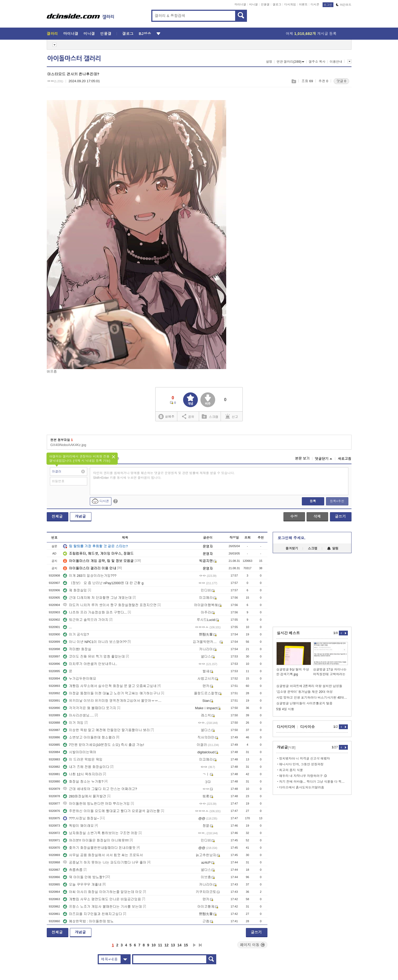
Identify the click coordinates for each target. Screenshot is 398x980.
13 (173, 945)
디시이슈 (308, 727)
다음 (194, 945)
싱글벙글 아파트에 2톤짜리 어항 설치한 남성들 (309, 686)
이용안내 (336, 62)
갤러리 (52, 34)
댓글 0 (341, 81)
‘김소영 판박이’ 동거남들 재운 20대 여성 (305, 692)
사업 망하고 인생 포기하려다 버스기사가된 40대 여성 (312, 698)
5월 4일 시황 (285, 709)
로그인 (328, 5)
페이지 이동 (252, 945)
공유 (188, 416)
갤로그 (277, 4)
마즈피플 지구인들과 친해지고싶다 (92, 914)
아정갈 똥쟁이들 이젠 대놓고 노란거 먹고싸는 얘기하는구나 (112, 693)
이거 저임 (73, 723)
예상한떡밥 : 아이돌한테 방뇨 (88, 921)
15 (186, 945)
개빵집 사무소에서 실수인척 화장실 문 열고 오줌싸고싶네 (110, 686)
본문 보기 (302, 458)
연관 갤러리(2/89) (291, 62)
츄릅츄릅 (73, 870)
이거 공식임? (76, 634)
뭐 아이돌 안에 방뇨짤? (84, 877)
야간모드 (344, 5)
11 (160, 945)
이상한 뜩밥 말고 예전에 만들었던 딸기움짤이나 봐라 (106, 730)
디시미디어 (286, 727)
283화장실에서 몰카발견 (85, 796)
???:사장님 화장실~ (81, 818)
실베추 (166, 417)
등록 (313, 501)
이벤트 (303, 4)
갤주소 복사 (317, 62)
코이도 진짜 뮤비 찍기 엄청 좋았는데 (94, 657)
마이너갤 (240, 4)
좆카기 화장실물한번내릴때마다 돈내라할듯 (99, 848)
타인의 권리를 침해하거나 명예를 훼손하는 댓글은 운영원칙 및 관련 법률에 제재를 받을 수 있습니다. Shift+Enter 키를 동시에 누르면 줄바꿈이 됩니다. (164, 475)
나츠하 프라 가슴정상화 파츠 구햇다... (95, 612)
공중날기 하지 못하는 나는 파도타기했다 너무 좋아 (105, 862)
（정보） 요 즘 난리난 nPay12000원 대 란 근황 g (103, 583)
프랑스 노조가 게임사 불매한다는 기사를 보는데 (102, 907)
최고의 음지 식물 (291, 770)
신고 (232, 416)
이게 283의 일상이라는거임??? (90, 576)
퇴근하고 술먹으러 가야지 (86, 620)
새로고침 (345, 459)
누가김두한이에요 (80, 679)
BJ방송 (145, 34)
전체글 (57, 516)
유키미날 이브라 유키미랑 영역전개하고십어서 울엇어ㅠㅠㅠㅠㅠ (114, 701)
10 (154, 945)
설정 (269, 62)
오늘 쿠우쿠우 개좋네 (82, 885)
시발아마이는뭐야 (80, 752)
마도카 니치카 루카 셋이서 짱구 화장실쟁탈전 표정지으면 (110, 605)
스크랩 (294, 81)
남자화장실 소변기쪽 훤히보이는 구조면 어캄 (100, 833)
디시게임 (290, 4)
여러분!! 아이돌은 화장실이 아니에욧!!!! (96, 840)
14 (179, 945)
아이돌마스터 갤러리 (74, 59)
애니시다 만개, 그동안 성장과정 (301, 764)
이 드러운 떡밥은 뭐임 (83, 759)
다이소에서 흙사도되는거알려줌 (302, 787)
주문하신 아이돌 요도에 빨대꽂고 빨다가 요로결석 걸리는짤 (112, 811)
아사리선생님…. (78, 715)
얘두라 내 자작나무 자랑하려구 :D (303, 776)
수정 (294, 516)
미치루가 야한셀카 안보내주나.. (90, 664)
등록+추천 (337, 501)
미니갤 (253, 4)
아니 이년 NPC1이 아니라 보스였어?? (95, 642)
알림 (333, 548)
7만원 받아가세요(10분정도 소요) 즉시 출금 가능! (104, 745)
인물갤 (265, 4)
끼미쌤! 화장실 (77, 649)
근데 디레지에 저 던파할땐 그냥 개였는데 (97, 598)
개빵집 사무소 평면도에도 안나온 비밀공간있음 (102, 899)
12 (167, 945)
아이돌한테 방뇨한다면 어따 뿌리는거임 (96, 804)
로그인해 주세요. (292, 538)
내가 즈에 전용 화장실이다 (86, 767)
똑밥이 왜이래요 (78, 826)
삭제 (317, 516)
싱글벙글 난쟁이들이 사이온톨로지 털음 (304, 703)
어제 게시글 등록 (311, 34)
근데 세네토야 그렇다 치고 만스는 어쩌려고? (100, 789)
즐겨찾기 (292, 548)
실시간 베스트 (288, 633)
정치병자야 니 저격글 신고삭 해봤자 (305, 759)
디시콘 (315, 4)
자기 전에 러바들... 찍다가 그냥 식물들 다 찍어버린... (314, 782)
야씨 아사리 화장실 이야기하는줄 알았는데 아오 (102, 892)
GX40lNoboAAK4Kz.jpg (68, 445)
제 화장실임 (75, 590)
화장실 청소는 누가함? (83, 782)
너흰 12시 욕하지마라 (82, 774)
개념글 (80, 516)
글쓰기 (340, 516)
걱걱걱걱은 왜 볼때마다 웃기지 (90, 708)
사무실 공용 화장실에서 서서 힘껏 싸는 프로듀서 (103, 855)
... (67, 627)
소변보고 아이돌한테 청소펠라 (89, 737)
